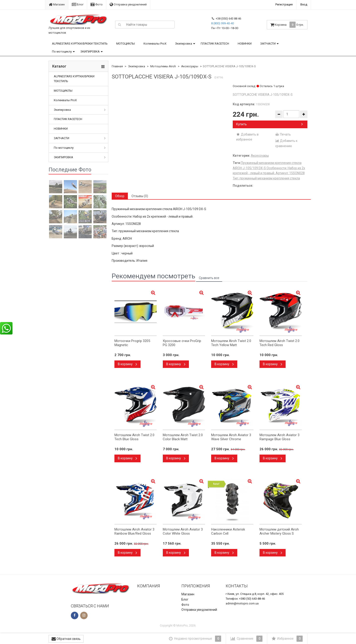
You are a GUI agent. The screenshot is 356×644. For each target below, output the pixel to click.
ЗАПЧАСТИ (268, 44)
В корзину (127, 364)
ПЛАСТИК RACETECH (215, 44)
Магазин (57, 4)
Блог (78, 4)
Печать (283, 134)
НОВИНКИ (245, 44)
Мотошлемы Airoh (163, 66)
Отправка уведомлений (128, 4)
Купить (269, 124)
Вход (304, 4)
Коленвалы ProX (155, 44)
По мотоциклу (62, 52)
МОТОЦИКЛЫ (126, 44)
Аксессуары (190, 66)
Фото (97, 4)
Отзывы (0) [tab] (140, 196)
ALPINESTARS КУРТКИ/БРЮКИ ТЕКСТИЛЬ (80, 44)
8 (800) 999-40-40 (222, 23)
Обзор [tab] (120, 196)
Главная (117, 66)
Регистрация (284, 4)
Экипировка (184, 44)
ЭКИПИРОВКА (90, 52)
